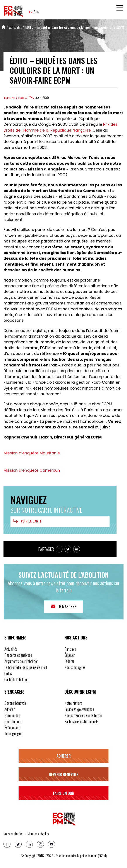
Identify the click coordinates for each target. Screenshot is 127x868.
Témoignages (13, 734)
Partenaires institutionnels (81, 721)
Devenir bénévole (15, 703)
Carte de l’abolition (16, 679)
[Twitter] (18, 844)
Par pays (70, 649)
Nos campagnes (75, 667)
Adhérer (9, 709)
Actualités (16, 27)
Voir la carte (27, 521)
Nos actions (76, 638)
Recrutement (13, 721)
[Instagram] (40, 844)
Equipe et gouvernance (79, 709)
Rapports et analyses (18, 655)
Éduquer (70, 655)
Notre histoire (73, 703)
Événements (12, 727)
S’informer (15, 638)
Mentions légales (38, 834)
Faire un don (12, 715)
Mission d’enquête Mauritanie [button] (32, 453)
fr (31, 12)
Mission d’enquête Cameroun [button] (32, 470)
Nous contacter (13, 834)
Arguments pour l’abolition (21, 661)
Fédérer (69, 661)
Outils (8, 673)
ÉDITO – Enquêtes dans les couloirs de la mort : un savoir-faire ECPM (75, 27)
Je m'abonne (67, 607)
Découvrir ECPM (80, 692)
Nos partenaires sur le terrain (83, 715)
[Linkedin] (29, 844)
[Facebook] (7, 844)
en (38, 12)
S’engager (14, 692)
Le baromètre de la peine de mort (26, 667)
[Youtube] (51, 844)
